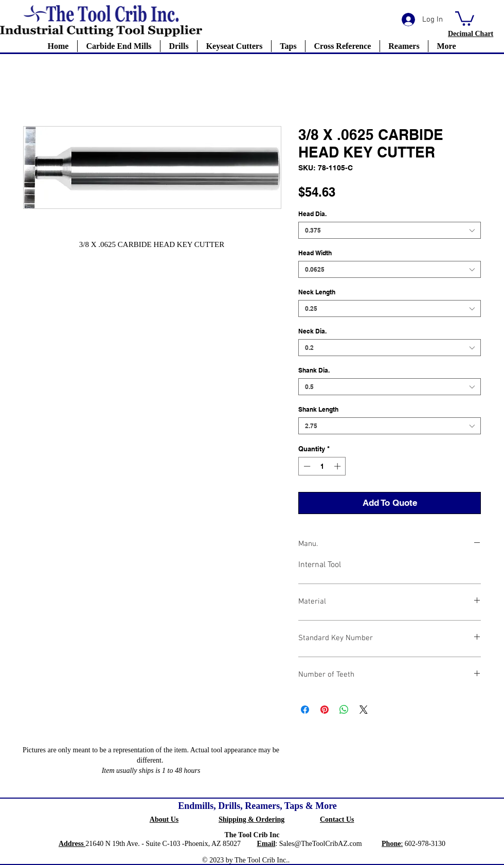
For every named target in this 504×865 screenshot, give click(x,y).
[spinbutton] (322, 466)
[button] (465, 18)
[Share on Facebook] (305, 710)
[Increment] (338, 466)
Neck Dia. (312, 331)
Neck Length (317, 292)
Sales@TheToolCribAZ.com (321, 844)
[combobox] (390, 230)
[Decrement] (306, 466)
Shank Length (318, 409)
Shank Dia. (314, 370)
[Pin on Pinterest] (325, 710)
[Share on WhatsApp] (344, 710)
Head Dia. (312, 214)
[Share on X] (364, 710)
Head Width (315, 253)
